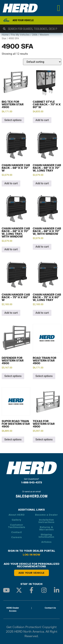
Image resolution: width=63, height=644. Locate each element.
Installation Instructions (46, 521)
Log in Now (32, 555)
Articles (46, 542)
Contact (17, 532)
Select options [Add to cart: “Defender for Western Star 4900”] (13, 376)
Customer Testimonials (17, 526)
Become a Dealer (46, 515)
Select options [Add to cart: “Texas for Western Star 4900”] (44, 439)
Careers (17, 537)
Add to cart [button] (42, 120)
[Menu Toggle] (59, 8)
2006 (35, 35)
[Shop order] (42, 62)
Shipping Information (46, 536)
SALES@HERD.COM (32, 496)
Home (5, 35)
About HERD (17, 515)
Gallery (17, 520)
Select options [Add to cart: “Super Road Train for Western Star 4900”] (13, 439)
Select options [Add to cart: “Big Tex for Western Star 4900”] (13, 120)
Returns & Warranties (46, 528)
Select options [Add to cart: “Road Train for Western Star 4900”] (44, 376)
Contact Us (50, 608)
